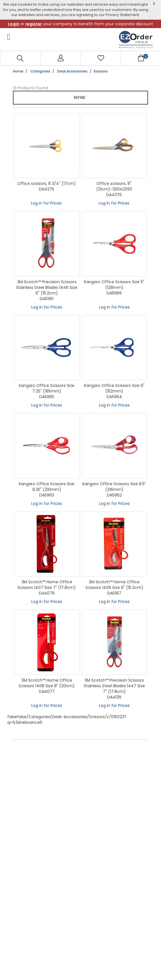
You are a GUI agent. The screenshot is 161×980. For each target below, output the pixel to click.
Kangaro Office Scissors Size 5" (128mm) (114, 285)
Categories (40, 71)
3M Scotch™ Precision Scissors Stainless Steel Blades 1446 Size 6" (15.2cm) (47, 287)
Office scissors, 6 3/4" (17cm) (47, 183)
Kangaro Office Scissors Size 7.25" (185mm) (47, 388)
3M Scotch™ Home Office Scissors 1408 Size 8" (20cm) (47, 683)
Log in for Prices (46, 203)
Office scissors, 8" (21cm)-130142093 (114, 186)
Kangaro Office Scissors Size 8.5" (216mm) (114, 487)
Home (18, 71)
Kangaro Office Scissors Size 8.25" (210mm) (47, 487)
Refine (80, 97)
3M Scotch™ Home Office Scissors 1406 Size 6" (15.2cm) (114, 585)
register (34, 24)
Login (14, 24)
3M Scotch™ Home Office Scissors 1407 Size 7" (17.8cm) (47, 585)
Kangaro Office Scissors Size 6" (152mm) (114, 388)
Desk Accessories (72, 71)
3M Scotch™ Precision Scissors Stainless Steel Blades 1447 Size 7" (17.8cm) (114, 686)
